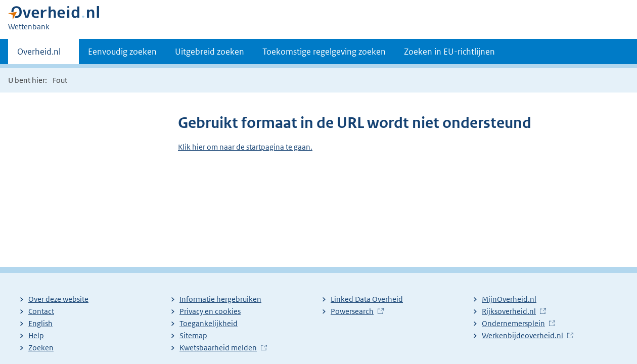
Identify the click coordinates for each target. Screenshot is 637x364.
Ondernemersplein (513, 323)
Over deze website (58, 299)
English (40, 323)
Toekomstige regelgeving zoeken (324, 52)
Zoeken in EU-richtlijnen (449, 52)
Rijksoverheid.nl (509, 311)
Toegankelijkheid (209, 323)
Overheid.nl (39, 55)
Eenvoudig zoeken (122, 52)
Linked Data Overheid (367, 299)
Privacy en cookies (210, 311)
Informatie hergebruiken (220, 299)
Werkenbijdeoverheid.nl (522, 335)
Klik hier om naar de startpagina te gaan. (245, 147)
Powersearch (352, 311)
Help (36, 335)
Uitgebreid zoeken (210, 52)
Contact (41, 311)
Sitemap (193, 335)
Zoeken (41, 348)
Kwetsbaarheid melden (218, 348)
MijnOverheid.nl (509, 299)
